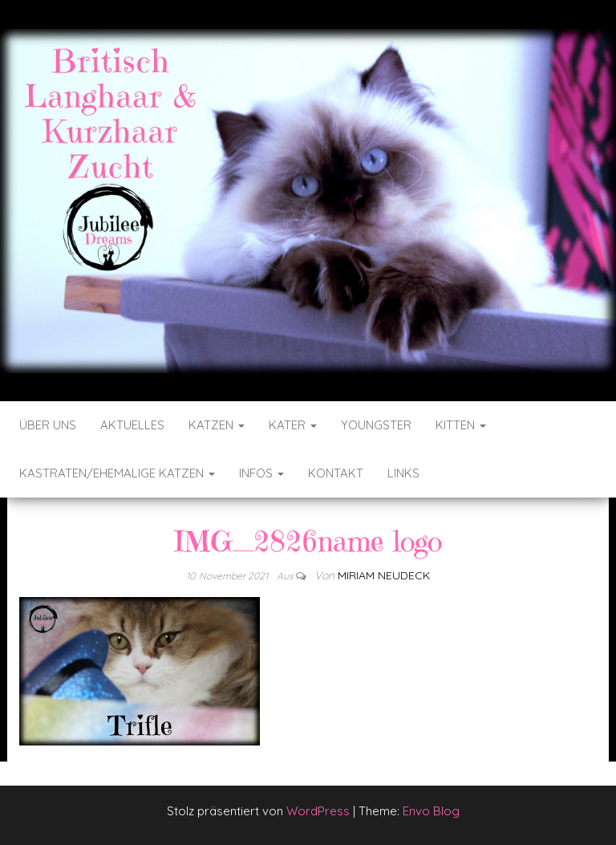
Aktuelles (132, 425)
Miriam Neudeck (384, 575)
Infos (261, 473)
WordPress (318, 811)
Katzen (217, 425)
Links (403, 473)
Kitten (461, 425)
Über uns (48, 425)
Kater (293, 425)
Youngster (376, 425)
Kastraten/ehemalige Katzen (117, 473)
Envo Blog (431, 811)
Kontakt (336, 473)
